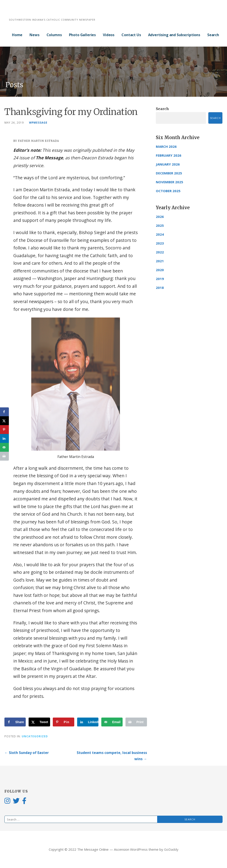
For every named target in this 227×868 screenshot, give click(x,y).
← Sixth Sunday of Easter (27, 753)
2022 (160, 252)
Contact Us (131, 35)
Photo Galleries (82, 35)
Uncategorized (35, 736)
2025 (160, 225)
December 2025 (169, 173)
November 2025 (169, 182)
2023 (160, 243)
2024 (160, 234)
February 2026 (169, 155)
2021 (160, 261)
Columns (54, 35)
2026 (160, 217)
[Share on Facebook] (15, 722)
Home (17, 35)
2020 (160, 270)
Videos (109, 35)
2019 (160, 279)
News (34, 35)
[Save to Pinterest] (63, 722)
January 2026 (168, 164)
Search (213, 35)
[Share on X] (39, 722)
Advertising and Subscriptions (174, 35)
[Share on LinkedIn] (88, 722)
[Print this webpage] (136, 722)
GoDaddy (171, 849)
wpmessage (38, 122)
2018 (160, 288)
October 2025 (168, 191)
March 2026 (166, 146)
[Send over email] (112, 722)
